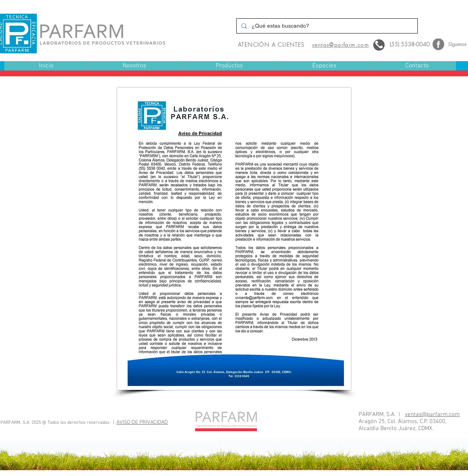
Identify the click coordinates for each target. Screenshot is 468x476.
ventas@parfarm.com (432, 414)
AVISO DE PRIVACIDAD (142, 422)
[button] (229, 66)
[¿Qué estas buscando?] (326, 26)
